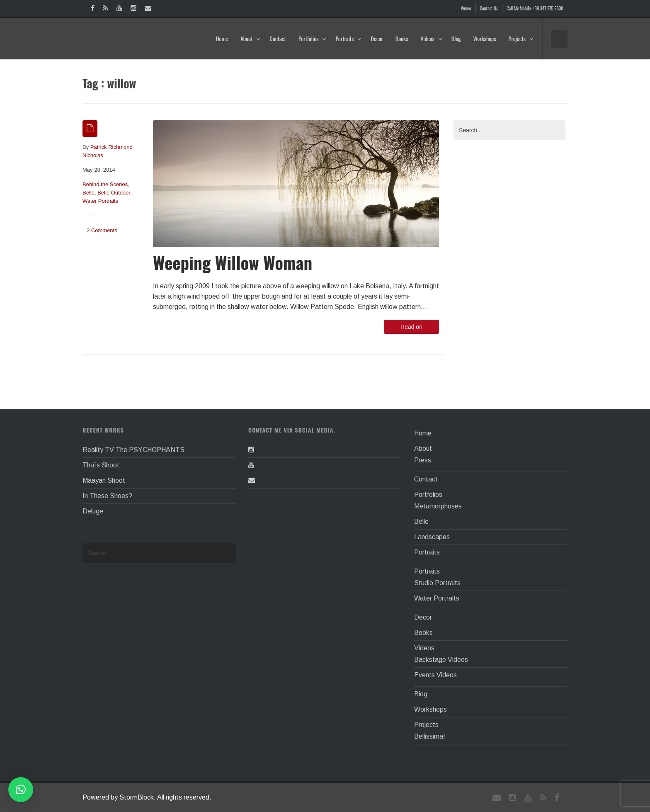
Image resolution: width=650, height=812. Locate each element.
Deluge (93, 511)
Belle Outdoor (114, 193)
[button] (21, 790)
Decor (377, 38)
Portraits (348, 38)
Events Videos (435, 675)
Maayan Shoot (104, 480)
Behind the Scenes (105, 184)
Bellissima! (430, 736)
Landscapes (432, 537)
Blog (456, 38)
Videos (431, 38)
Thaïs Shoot (101, 465)
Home (222, 38)
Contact (278, 38)
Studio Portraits (437, 583)
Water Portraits (100, 201)
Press (423, 460)
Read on (411, 327)
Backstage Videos (441, 660)
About (251, 38)
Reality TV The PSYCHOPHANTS (133, 450)
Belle (89, 193)
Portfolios (312, 38)
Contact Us (489, 8)
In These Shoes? (107, 496)
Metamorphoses (438, 506)
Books (402, 38)
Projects (521, 38)
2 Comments (102, 230)
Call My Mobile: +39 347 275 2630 (535, 8)
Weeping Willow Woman (233, 262)
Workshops (484, 38)
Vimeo (466, 8)
